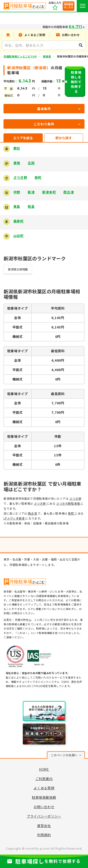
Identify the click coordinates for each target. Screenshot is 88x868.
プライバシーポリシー (44, 816)
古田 (31, 163)
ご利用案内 (44, 779)
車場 (17, 163)
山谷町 (19, 236)
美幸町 (19, 221)
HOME (44, 769)
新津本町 (49, 192)
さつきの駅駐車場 (69, 503)
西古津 (69, 192)
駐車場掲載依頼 (44, 797)
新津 (31, 192)
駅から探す (64, 138)
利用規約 (44, 835)
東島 (17, 206)
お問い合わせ (44, 807)
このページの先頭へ (64, 755)
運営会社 (44, 826)
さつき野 (20, 177)
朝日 (17, 148)
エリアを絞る (23, 138)
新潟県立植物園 (18, 269)
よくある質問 (44, 788)
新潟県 (47, 56)
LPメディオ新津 (14, 518)
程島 (31, 206)
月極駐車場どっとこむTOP (20, 56)
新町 (38, 177)
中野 (17, 192)
